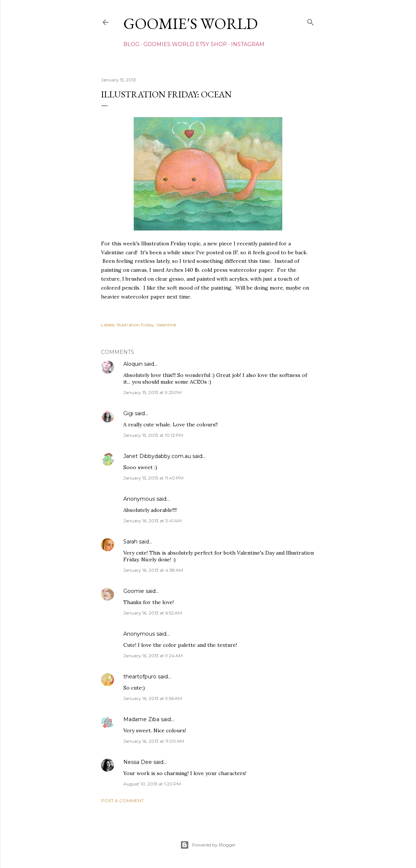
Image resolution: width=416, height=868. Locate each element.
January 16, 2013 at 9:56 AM (153, 698)
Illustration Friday (135, 325)
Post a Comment (122, 801)
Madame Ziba (141, 719)
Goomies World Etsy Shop (185, 44)
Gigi (128, 413)
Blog (131, 44)
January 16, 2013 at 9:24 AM (153, 656)
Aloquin (133, 364)
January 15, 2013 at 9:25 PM (152, 392)
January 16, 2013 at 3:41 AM (152, 521)
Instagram (248, 44)
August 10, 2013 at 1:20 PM (152, 784)
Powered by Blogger (208, 845)
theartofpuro (140, 677)
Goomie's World (191, 24)
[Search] (311, 21)
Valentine (166, 325)
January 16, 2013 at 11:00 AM (154, 741)
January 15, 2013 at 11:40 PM (153, 478)
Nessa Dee (138, 762)
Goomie (134, 591)
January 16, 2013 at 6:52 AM (153, 613)
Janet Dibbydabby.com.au (157, 456)
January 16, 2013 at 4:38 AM (153, 570)
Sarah (130, 542)
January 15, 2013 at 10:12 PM (153, 435)
